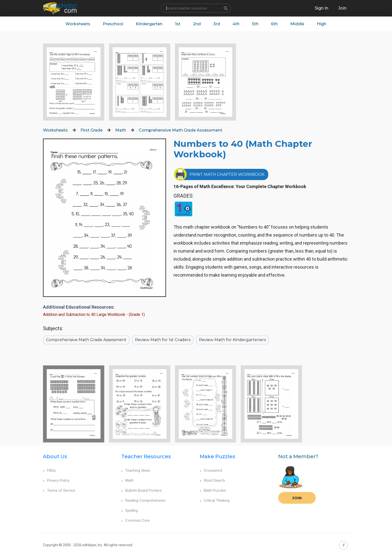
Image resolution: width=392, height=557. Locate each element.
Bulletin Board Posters (141, 490)
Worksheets (78, 24)
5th (255, 24)
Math (121, 130)
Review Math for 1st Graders (163, 340)
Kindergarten (149, 24)
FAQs (49, 470)
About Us (55, 456)
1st (178, 24)
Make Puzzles (217, 456)
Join (297, 498)
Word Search (212, 480)
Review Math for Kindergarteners (232, 340)
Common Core (135, 520)
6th (274, 24)
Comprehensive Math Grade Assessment (180, 130)
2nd (197, 24)
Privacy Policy (56, 480)
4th (236, 24)
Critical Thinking (215, 500)
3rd (217, 24)
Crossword (211, 470)
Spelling (129, 510)
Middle (297, 24)
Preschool (113, 24)
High (321, 24)
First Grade (91, 130)
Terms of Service (59, 490)
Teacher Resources (146, 456)
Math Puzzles (213, 490)
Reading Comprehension (143, 500)
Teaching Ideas (136, 470)
